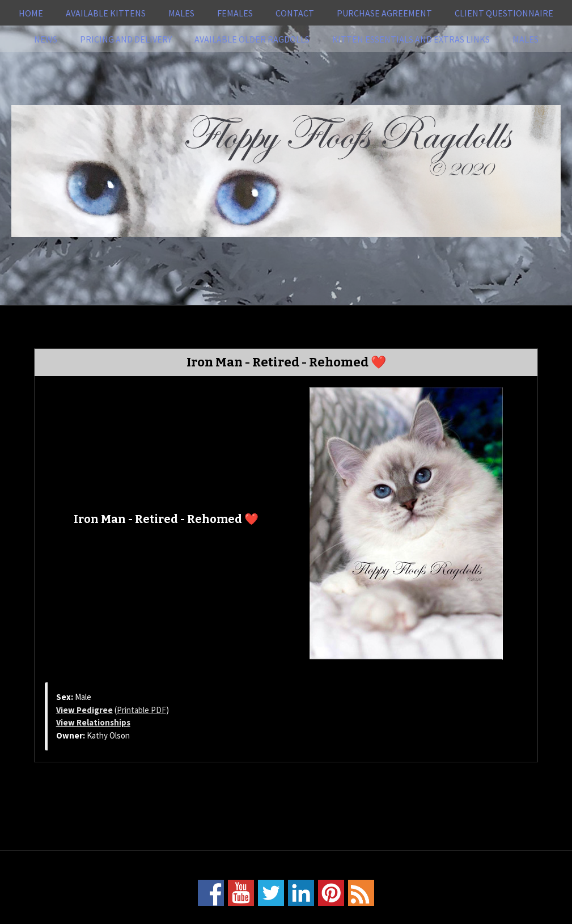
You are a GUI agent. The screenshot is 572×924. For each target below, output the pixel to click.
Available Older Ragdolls (252, 39)
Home (31, 13)
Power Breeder (328, 916)
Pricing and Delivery (126, 39)
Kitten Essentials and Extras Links (411, 39)
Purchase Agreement (384, 13)
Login (418, 916)
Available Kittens (106, 13)
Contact (295, 13)
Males (181, 13)
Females (235, 13)
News (46, 39)
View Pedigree (84, 710)
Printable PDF (141, 710)
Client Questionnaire (504, 13)
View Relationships (93, 722)
